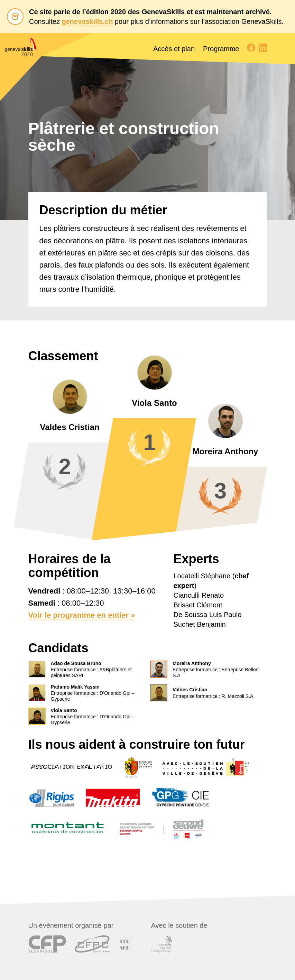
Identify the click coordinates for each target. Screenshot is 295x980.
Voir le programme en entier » (82, 615)
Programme (221, 49)
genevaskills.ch (87, 21)
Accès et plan (174, 49)
